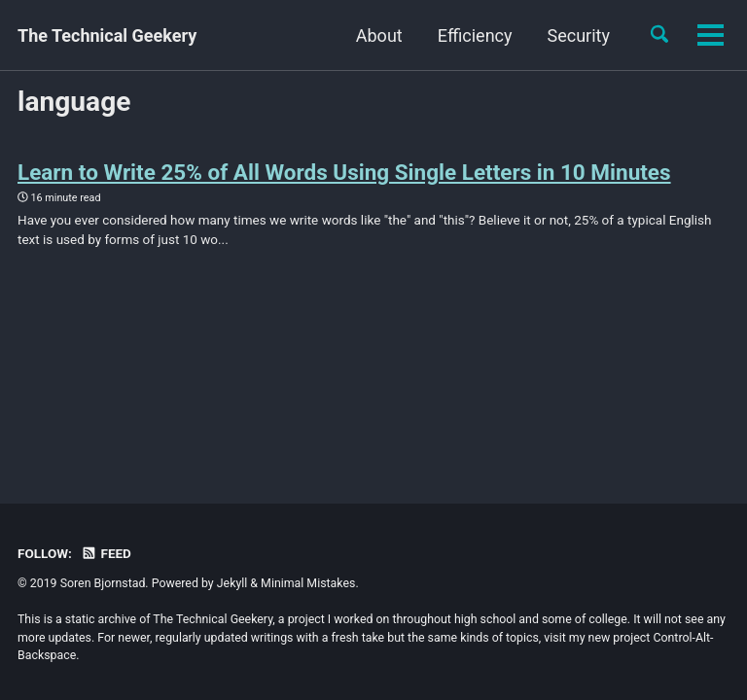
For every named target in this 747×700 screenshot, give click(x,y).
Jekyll (232, 583)
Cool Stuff (571, 35)
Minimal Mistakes (308, 583)
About (267, 35)
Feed (106, 553)
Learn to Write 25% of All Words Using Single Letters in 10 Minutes (344, 172)
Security (465, 35)
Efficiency (362, 35)
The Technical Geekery (107, 35)
